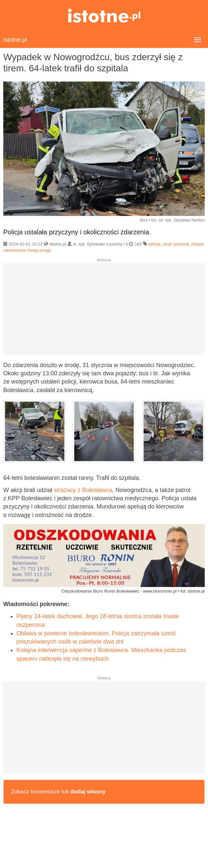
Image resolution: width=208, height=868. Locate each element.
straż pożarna (176, 244)
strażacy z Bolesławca (83, 490)
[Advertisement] (104, 312)
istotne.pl (104, 16)
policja (155, 244)
